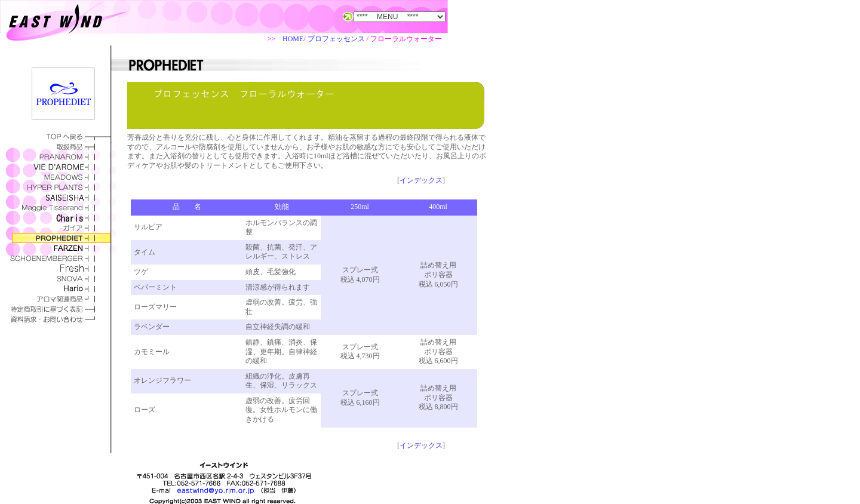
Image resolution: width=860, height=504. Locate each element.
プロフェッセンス (336, 39)
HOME (293, 39)
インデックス (421, 180)
